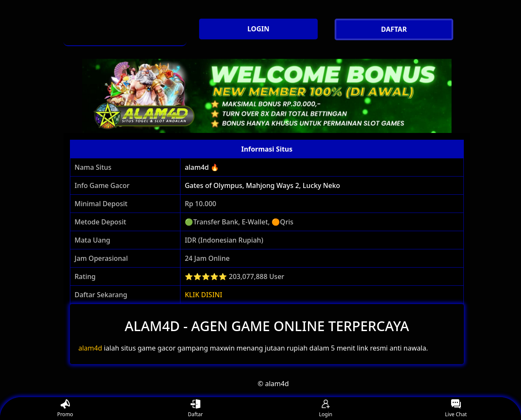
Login (326, 409)
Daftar (195, 409)
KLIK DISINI (204, 295)
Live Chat (456, 409)
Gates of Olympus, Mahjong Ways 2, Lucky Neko (262, 185)
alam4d (90, 348)
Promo (65, 409)
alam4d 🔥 (202, 167)
